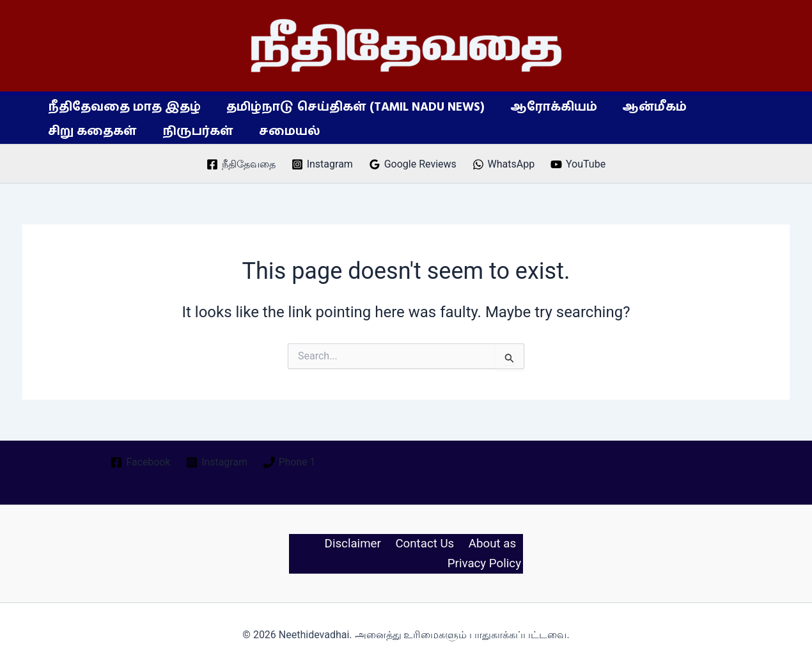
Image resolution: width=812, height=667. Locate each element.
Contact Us (427, 544)
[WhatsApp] (503, 164)
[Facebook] (140, 462)
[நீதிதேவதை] (241, 164)
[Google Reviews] (412, 164)
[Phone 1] (290, 462)
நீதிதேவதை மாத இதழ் (124, 107)
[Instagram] (322, 164)
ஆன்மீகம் (651, 107)
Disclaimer (355, 544)
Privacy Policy (486, 564)
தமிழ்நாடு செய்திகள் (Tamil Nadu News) (354, 107)
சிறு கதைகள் (92, 131)
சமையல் (286, 131)
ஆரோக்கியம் (550, 107)
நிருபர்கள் (196, 131)
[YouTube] (578, 164)
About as (493, 544)
